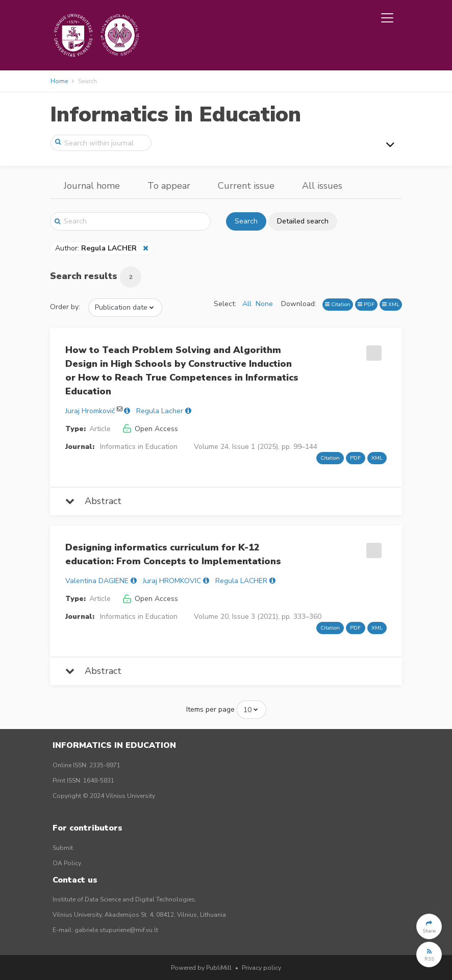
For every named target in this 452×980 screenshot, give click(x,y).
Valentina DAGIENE (97, 581)
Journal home (92, 186)
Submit (63, 848)
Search (246, 221)
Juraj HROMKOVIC (172, 581)
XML (391, 304)
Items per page (210, 709)
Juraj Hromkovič (90, 411)
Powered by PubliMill (201, 968)
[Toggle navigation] (387, 18)
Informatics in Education (175, 115)
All (247, 304)
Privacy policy (261, 968)
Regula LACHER (241, 581)
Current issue (246, 186)
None (264, 304)
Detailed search (303, 221)
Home (59, 81)
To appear (169, 186)
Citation (338, 304)
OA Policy (67, 863)
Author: (97, 248)
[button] (429, 926)
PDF (366, 304)
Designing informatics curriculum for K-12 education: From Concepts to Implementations (173, 554)
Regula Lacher (160, 411)
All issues (322, 186)
